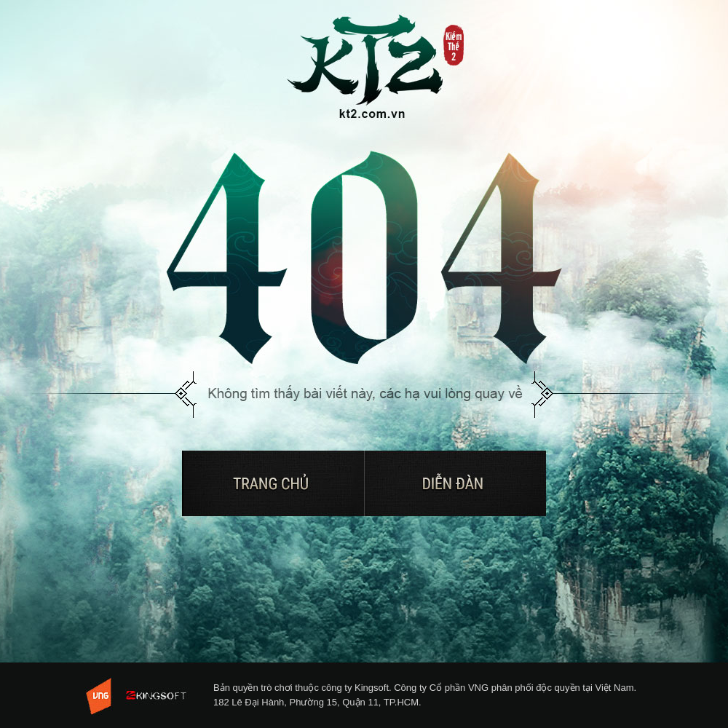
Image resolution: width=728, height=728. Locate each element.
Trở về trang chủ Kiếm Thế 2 (376, 68)
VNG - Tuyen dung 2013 (100, 696)
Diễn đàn (455, 483)
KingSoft (162, 696)
